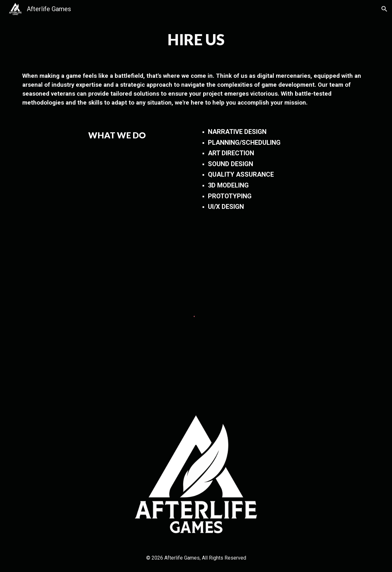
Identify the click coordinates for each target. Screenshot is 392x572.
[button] (384, 9)
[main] (196, 40)
